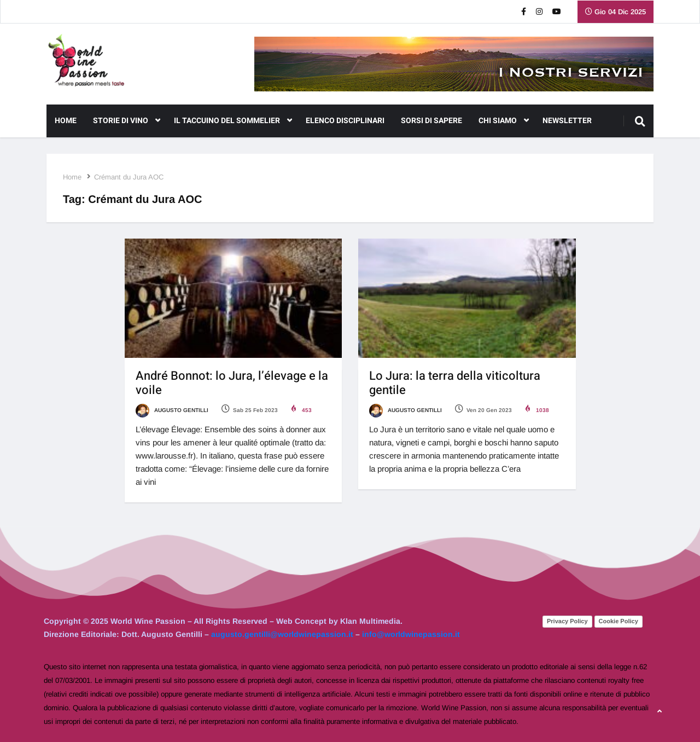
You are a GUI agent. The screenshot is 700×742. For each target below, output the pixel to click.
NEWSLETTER (567, 121)
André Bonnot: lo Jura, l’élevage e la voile (232, 383)
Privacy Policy (567, 621)
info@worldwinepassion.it (411, 634)
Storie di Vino (127, 121)
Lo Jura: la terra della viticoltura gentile (455, 383)
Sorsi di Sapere (431, 121)
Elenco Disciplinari (345, 121)
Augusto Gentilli (172, 410)
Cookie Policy (619, 621)
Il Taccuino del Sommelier (233, 121)
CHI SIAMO (504, 121)
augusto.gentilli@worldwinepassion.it (282, 634)
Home (66, 121)
